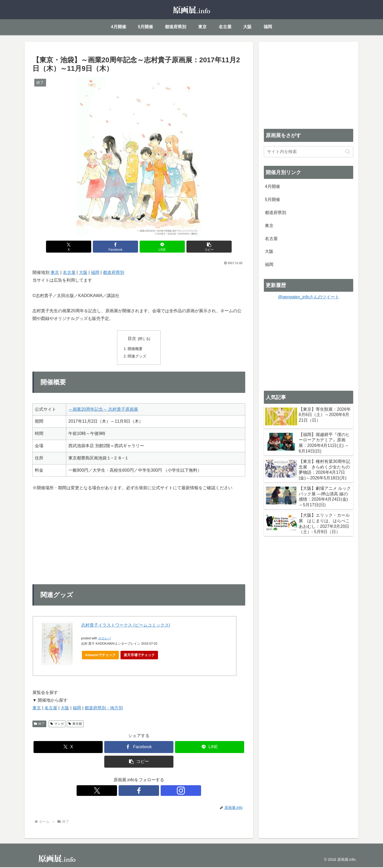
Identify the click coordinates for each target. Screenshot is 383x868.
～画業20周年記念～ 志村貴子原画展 (103, 410)
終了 (39, 725)
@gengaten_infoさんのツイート (309, 297)
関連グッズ (137, 357)
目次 (132, 338)
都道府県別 (114, 272)
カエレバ (105, 639)
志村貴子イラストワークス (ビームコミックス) (126, 626)
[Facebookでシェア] (121, 247)
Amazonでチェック (101, 656)
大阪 (83, 272)
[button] (193, 247)
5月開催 (272, 199)
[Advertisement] (309, 84)
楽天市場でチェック (139, 656)
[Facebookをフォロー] (139, 791)
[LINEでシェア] (157, 247)
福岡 (95, 272)
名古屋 (69, 272)
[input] (309, 152)
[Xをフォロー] (127, 791)
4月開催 (272, 186)
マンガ (57, 725)
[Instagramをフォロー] (151, 791)
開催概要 (135, 349)
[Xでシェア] (85, 247)
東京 (55, 272)
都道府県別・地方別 (104, 709)
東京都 (75, 725)
